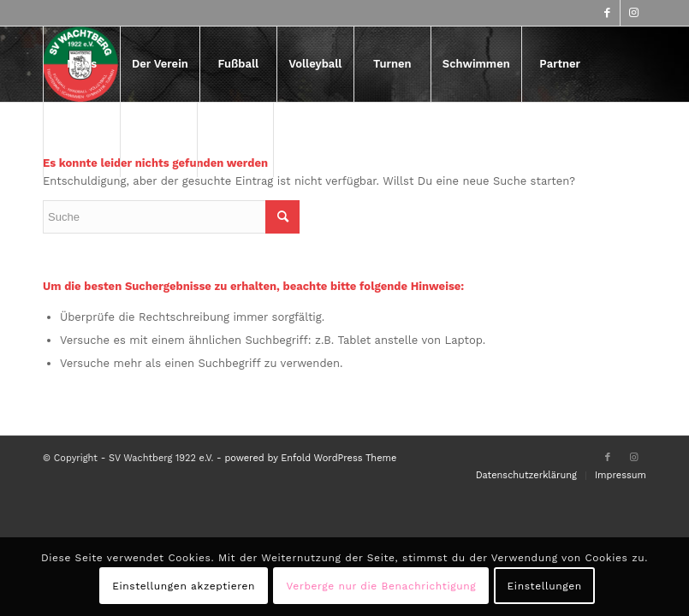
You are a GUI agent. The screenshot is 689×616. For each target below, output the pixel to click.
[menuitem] (81, 64)
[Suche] (235, 139)
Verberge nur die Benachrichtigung (382, 586)
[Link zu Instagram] (633, 13)
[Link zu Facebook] (607, 13)
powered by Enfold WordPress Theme (310, 458)
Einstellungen (545, 586)
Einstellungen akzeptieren (184, 586)
